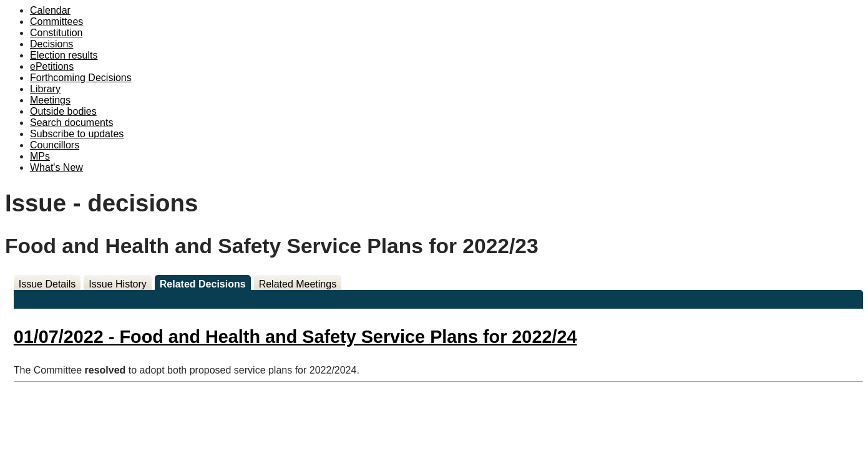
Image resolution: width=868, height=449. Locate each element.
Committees (56, 22)
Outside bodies (63, 111)
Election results (64, 55)
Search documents (71, 123)
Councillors (55, 145)
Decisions (51, 44)
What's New (56, 167)
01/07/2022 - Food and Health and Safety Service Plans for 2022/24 (295, 337)
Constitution (56, 33)
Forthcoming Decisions (81, 78)
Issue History (117, 284)
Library (45, 89)
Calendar (50, 10)
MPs (40, 156)
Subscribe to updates (77, 134)
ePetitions (52, 66)
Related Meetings (298, 284)
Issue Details (47, 284)
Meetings (50, 100)
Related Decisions (203, 284)
